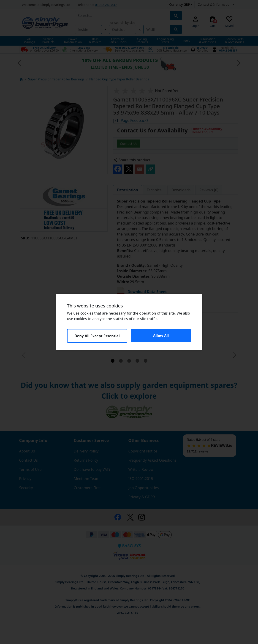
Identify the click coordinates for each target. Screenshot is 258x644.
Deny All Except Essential (97, 336)
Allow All (161, 336)
